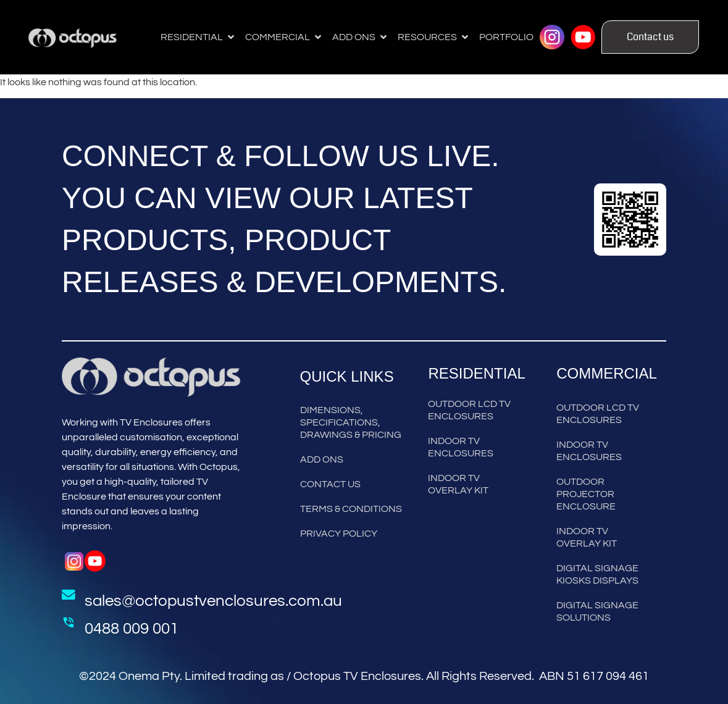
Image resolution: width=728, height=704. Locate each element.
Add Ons (322, 459)
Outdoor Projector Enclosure (586, 494)
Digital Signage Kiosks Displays (597, 574)
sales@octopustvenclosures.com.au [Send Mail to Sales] (213, 601)
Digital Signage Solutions (597, 611)
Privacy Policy (339, 534)
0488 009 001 (132, 629)
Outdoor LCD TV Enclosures (469, 410)
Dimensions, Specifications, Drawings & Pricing (351, 422)
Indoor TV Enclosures (461, 447)
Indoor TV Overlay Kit (458, 484)
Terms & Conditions (351, 509)
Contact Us (330, 484)
